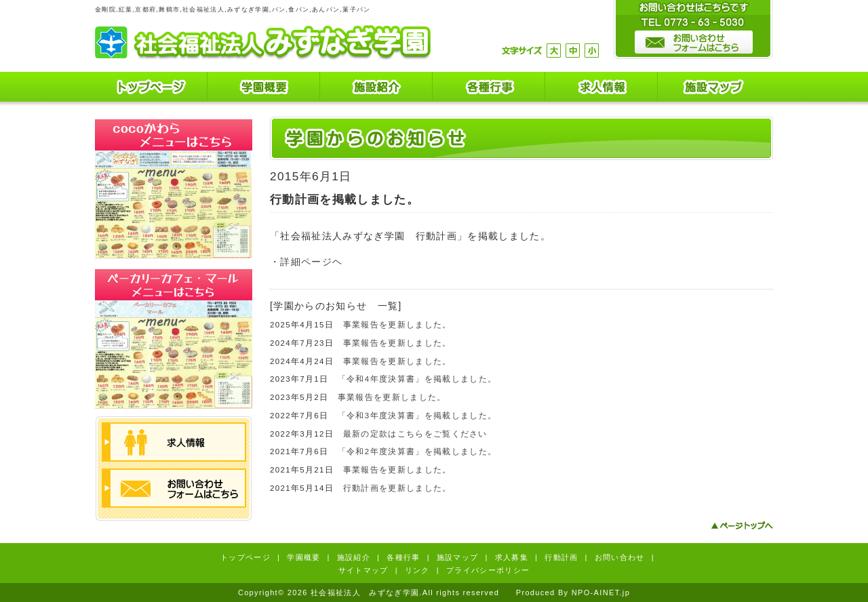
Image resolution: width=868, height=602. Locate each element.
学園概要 (264, 89)
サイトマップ (363, 570)
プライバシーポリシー (488, 570)
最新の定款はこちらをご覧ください (415, 434)
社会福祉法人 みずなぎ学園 (263, 42)
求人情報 (601, 89)
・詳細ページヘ (306, 262)
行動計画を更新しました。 (397, 488)
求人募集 (512, 557)
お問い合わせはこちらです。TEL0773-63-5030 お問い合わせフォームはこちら (693, 30)
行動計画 (561, 557)
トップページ (151, 89)
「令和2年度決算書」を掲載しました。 (417, 451)
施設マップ (714, 89)
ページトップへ (742, 525)
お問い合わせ (620, 557)
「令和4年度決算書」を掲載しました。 (417, 379)
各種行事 (489, 89)
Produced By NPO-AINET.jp (573, 593)
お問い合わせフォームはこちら (174, 488)
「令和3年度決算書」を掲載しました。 (417, 416)
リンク (417, 570)
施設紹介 (376, 89)
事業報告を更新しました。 (397, 325)
